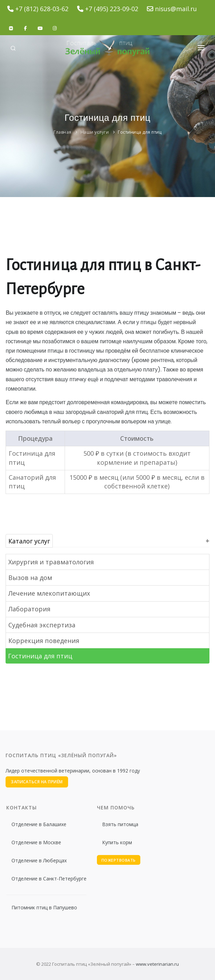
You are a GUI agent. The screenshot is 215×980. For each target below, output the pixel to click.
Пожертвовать (119, 860)
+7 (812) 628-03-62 (42, 9)
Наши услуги (95, 132)
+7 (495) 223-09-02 (112, 9)
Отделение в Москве (36, 842)
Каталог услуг (29, 541)
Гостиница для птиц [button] (40, 656)
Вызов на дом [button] (30, 578)
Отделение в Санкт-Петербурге (49, 879)
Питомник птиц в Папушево (44, 907)
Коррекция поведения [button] (44, 641)
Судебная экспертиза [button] (42, 625)
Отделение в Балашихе (39, 824)
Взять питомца (120, 824)
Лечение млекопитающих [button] (49, 593)
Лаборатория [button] (29, 609)
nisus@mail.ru (176, 9)
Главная (63, 132)
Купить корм (117, 842)
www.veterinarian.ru (157, 964)
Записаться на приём (37, 782)
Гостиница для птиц (140, 132)
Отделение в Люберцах (39, 860)
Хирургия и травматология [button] (51, 562)
